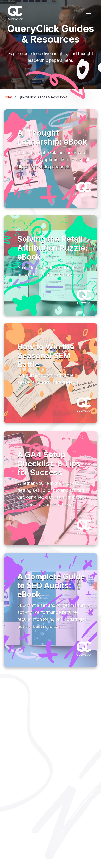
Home (8, 97)
